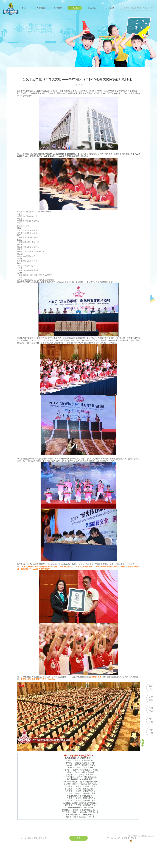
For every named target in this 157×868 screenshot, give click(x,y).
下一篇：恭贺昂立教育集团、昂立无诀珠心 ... (126, 838)
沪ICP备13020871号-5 (146, 838)
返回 (78, 838)
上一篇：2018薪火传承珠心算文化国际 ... (33, 838)
